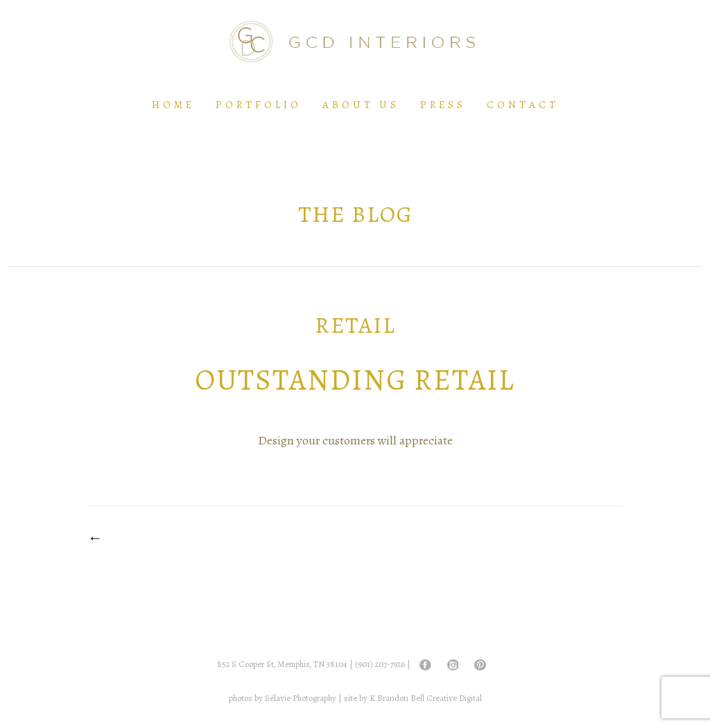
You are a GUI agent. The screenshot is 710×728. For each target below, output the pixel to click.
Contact (523, 105)
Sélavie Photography (301, 698)
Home (173, 105)
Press (443, 105)
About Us (361, 105)
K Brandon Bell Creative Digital (426, 698)
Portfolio (259, 105)
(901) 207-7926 (380, 664)
